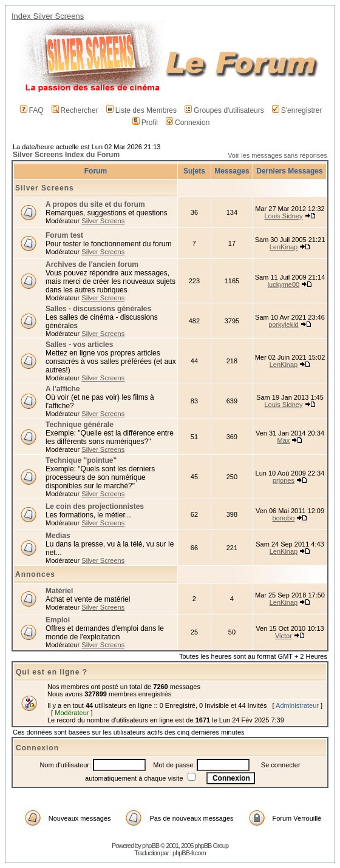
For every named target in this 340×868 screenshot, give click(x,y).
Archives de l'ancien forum (92, 264)
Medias (58, 536)
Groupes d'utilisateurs (224, 110)
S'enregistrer (297, 110)
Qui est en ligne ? (52, 672)
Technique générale (80, 425)
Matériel (59, 591)
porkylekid (284, 325)
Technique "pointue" (81, 460)
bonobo (284, 518)
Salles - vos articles (79, 345)
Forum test (64, 235)
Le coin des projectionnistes (95, 506)
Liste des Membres (141, 110)
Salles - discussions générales (98, 309)
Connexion (188, 123)
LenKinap (284, 247)
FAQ (32, 110)
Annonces (35, 574)
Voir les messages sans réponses (277, 155)
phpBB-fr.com (189, 853)
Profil (145, 123)
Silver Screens (45, 188)
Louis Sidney (283, 216)
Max (284, 440)
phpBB (151, 846)
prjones (284, 480)
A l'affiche (63, 389)
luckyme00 (284, 284)
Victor (284, 636)
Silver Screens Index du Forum (66, 155)
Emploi (58, 620)
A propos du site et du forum (95, 204)
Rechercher (75, 110)
